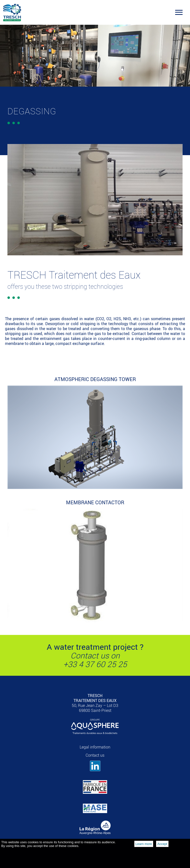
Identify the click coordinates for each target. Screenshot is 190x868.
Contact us (95, 755)
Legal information (95, 747)
